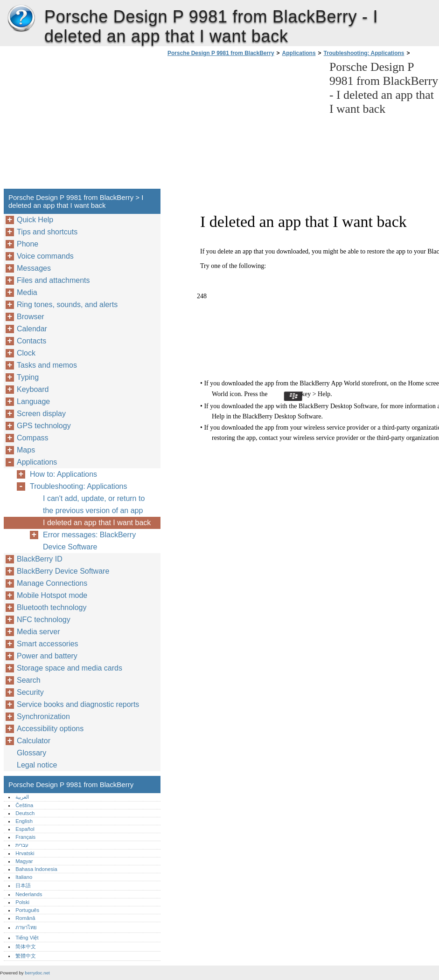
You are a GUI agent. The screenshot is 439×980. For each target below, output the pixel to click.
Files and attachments (53, 280)
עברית (22, 845)
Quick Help (35, 220)
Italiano (24, 877)
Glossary (31, 753)
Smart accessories (48, 644)
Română (25, 918)
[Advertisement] (244, 125)
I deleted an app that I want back (97, 523)
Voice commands (45, 256)
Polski (22, 902)
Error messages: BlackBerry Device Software (89, 541)
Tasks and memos (47, 365)
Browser (31, 317)
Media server (38, 632)
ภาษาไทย (26, 927)
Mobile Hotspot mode (52, 595)
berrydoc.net (37, 973)
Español (25, 829)
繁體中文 (26, 956)
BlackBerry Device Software (63, 571)
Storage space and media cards (70, 668)
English (24, 821)
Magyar (24, 861)
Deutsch (25, 813)
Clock (26, 353)
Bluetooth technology (52, 607)
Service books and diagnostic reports (78, 704)
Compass (33, 438)
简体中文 (26, 946)
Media (27, 292)
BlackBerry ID (40, 559)
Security (30, 692)
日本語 (23, 885)
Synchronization (43, 716)
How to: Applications (63, 474)
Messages (34, 268)
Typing (28, 377)
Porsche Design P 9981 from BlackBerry (21, 19)
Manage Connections (52, 583)
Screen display (41, 414)
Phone (28, 244)
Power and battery (47, 656)
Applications (299, 53)
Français (25, 837)
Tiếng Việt (27, 938)
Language (33, 401)
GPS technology (44, 426)
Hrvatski (25, 853)
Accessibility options (50, 729)
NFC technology (44, 620)
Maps (26, 450)
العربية (22, 797)
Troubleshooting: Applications (364, 53)
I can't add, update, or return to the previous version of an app (94, 504)
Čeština (24, 805)
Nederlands (29, 894)
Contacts (31, 341)
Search (29, 680)
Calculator (34, 741)
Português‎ (27, 910)
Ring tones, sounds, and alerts (67, 305)
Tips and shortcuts (47, 232)
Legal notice (37, 765)
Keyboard (33, 389)
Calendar (32, 329)
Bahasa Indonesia (36, 869)
